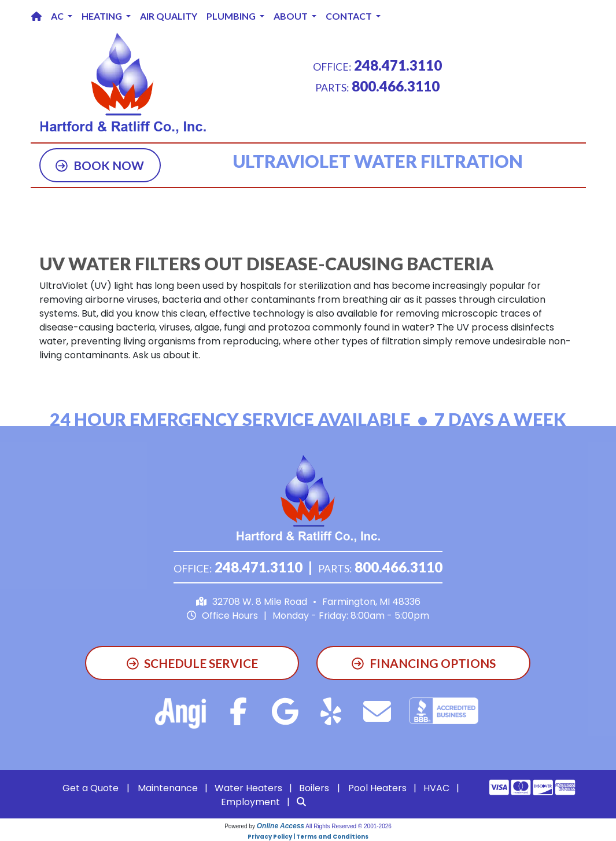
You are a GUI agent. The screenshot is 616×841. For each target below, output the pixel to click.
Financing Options (424, 663)
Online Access (281, 826)
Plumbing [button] (232, 16)
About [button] (292, 16)
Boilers (314, 788)
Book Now (100, 165)
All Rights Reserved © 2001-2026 (348, 826)
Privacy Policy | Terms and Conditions (308, 837)
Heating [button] (103, 16)
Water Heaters (248, 788)
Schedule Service (193, 663)
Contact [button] (350, 16)
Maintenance (168, 788)
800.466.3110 (396, 86)
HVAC (436, 788)
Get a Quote (91, 788)
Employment (250, 802)
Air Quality (169, 16)
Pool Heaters (377, 788)
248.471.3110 (398, 65)
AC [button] (58, 16)
